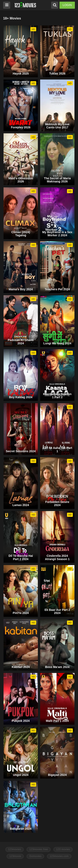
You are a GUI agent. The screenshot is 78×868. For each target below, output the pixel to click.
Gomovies (35, 856)
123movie (15, 856)
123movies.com (59, 856)
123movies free (39, 849)
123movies (15, 849)
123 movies (63, 849)
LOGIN (67, 5)
